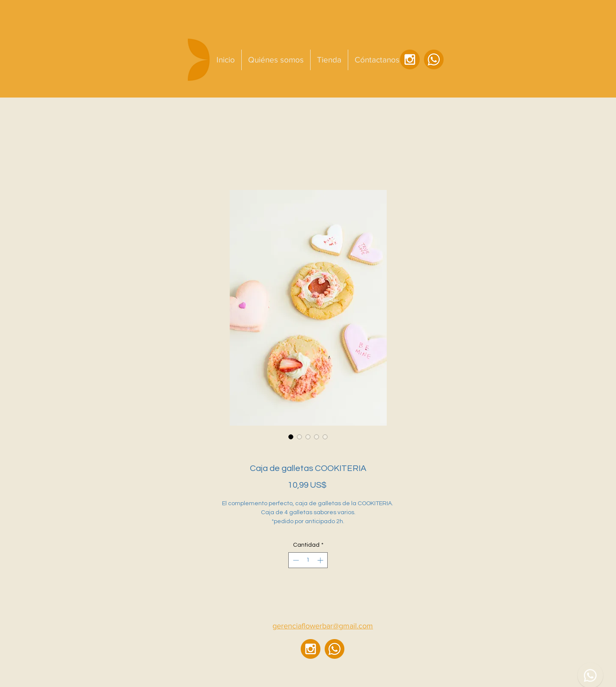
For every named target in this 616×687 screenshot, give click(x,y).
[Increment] (321, 560)
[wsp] (434, 59)
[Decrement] (295, 560)
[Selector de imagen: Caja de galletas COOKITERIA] (291, 437)
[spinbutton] (308, 560)
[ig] (410, 59)
